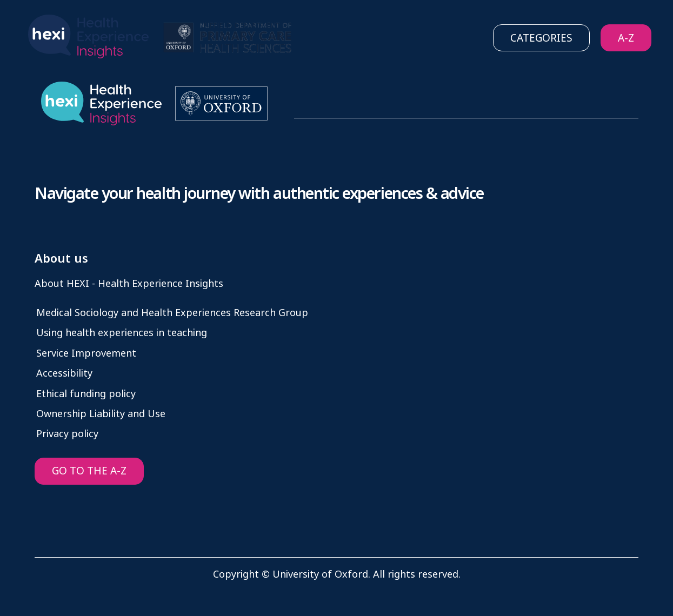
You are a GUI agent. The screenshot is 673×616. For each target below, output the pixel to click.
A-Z (626, 38)
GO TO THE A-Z (89, 471)
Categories (541, 38)
